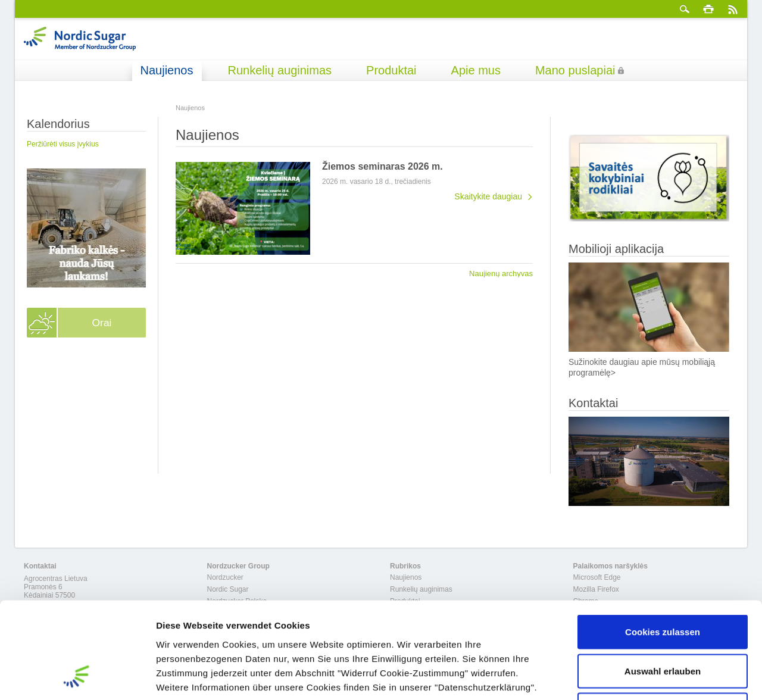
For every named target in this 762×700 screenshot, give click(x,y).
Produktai (391, 70)
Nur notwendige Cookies (663, 622)
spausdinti (708, 9)
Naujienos (167, 70)
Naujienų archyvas (501, 273)
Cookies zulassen (663, 544)
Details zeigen (633, 676)
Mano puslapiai (575, 70)
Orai (102, 323)
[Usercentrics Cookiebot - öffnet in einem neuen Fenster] (77, 677)
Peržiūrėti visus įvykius (63, 144)
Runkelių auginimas (280, 70)
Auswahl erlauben (663, 583)
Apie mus (476, 70)
